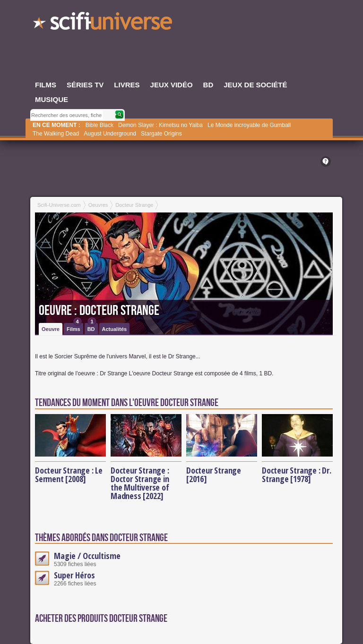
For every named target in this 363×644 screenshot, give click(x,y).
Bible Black (99, 125)
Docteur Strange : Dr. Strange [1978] (297, 475)
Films (74, 327)
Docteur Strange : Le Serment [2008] (69, 475)
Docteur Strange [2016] (214, 475)
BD (92, 327)
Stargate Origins (161, 134)
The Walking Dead (56, 134)
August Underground (110, 134)
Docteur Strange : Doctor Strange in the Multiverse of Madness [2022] (140, 483)
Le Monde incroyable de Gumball (249, 125)
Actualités (115, 329)
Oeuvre (51, 329)
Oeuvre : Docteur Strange (99, 311)
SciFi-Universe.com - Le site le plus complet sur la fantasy (104, 24)
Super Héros (74, 575)
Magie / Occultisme (87, 556)
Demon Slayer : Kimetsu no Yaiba (160, 125)
